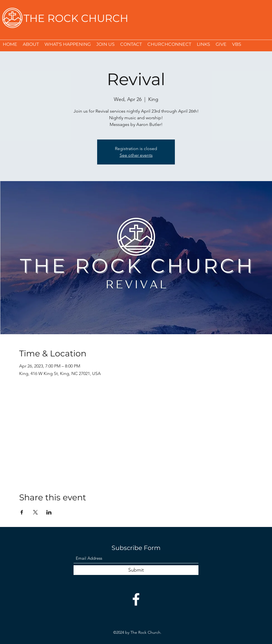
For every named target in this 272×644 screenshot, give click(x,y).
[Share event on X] (35, 512)
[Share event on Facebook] (22, 512)
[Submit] (136, 570)
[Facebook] (136, 599)
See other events (136, 155)
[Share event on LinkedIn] (49, 512)
